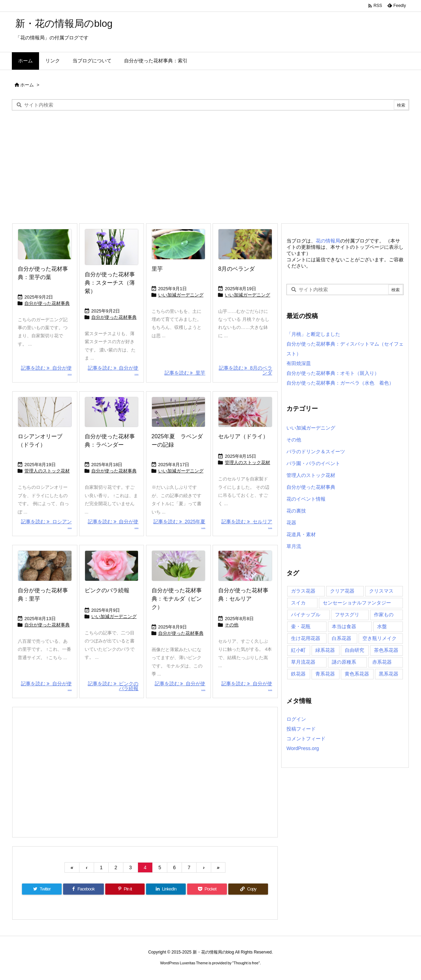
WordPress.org (303, 748)
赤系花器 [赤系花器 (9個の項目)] (382, 662)
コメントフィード (306, 739)
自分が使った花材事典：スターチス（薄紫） (110, 283)
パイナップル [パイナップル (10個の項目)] (306, 615)
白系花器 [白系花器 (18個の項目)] (342, 638)
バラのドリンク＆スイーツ (316, 452)
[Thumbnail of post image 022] (112, 247)
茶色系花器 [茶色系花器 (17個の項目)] (386, 650)
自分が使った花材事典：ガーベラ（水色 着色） (340, 383)
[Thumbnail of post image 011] (245, 244)
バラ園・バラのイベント (313, 463)
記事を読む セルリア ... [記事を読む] (247, 524)
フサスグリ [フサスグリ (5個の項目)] (347, 615)
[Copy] (248, 889)
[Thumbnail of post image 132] (179, 566)
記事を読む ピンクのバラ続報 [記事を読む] (113, 686)
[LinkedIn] (166, 889)
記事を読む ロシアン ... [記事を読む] (46, 524)
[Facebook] (83, 889)
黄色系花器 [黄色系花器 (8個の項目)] (357, 674)
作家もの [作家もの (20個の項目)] (384, 615)
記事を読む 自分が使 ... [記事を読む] (46, 370)
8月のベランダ (236, 269)
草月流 (294, 546)
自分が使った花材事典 (47, 303)
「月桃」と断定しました (313, 334)
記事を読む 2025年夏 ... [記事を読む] (179, 524)
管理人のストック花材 (47, 471)
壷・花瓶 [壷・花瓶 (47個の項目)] (301, 626)
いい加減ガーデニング (181, 295)
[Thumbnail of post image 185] (179, 244)
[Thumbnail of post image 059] (112, 412)
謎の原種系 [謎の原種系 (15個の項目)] (344, 662)
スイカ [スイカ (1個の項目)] (298, 603)
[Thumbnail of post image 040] (45, 412)
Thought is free (246, 963)
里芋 (157, 269)
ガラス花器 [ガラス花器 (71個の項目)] (303, 591)
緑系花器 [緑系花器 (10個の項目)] (325, 650)
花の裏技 (296, 511)
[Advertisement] (210, 166)
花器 (291, 523)
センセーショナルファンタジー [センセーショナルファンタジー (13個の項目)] (357, 603)
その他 (232, 625)
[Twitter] (42, 889)
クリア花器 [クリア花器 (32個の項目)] (342, 591)
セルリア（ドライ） (243, 436)
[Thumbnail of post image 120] (245, 566)
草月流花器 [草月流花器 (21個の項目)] (303, 662)
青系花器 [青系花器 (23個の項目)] (325, 674)
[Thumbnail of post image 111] (45, 244)
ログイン (296, 719)
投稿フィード (301, 729)
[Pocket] (207, 889)
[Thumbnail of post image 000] (179, 412)
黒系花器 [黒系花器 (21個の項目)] (389, 674)
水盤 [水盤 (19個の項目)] (382, 626)
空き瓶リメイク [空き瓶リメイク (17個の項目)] (380, 638)
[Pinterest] (125, 889)
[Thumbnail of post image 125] (245, 412)
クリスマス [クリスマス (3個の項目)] (381, 591)
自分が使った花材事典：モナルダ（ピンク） (177, 599)
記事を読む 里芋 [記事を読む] (185, 373)
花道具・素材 (301, 534)
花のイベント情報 (306, 499)
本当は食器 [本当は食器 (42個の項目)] (344, 626)
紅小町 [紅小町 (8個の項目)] (298, 650)
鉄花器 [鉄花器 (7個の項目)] (298, 674)
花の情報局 (328, 241)
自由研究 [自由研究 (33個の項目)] (354, 650)
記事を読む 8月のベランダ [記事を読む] (246, 370)
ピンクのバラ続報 (107, 590)
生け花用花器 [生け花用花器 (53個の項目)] (306, 638)
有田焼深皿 (299, 363)
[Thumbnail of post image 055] (45, 566)
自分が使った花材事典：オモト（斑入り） (333, 373)
